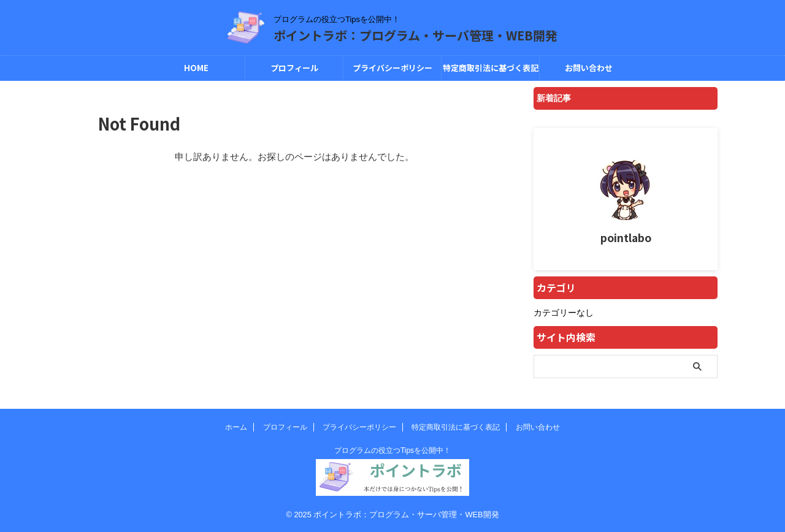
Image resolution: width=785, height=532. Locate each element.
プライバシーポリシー (392, 68)
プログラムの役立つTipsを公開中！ (392, 450)
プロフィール (294, 68)
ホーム (236, 427)
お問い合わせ (589, 68)
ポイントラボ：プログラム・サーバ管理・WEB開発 (415, 35)
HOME (196, 68)
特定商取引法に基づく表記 (491, 68)
